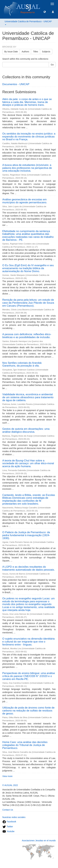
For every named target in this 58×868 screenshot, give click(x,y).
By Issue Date (11, 52)
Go (52, 65)
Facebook (9, 822)
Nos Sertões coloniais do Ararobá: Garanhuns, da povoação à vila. (22, 364)
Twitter (8, 827)
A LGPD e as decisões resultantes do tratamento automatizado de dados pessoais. (29, 568)
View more (7, 776)
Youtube (8, 831)
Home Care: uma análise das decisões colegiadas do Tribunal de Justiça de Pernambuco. (25, 745)
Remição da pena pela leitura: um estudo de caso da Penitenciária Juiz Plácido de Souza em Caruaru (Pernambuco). (28, 303)
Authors (25, 52)
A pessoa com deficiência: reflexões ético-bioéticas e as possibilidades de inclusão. (27, 336)
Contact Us (8, 810)
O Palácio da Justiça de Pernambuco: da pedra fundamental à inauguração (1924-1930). (26, 535)
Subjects (46, 52)
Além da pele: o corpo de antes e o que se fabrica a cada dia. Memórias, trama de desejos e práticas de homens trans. (27, 102)
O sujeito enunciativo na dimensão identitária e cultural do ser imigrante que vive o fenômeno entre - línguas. (28, 642)
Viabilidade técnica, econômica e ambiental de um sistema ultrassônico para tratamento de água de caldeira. (28, 397)
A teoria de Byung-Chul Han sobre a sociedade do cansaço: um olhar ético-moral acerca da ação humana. (28, 463)
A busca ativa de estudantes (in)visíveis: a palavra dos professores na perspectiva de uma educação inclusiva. (27, 168)
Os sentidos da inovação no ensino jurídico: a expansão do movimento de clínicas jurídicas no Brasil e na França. (29, 137)
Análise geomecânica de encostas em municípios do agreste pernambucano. (25, 201)
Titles (35, 52)
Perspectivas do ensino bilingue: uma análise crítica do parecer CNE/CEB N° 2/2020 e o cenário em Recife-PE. (29, 676)
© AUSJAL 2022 (10, 785)
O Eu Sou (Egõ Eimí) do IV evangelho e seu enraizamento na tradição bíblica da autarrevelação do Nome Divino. (28, 268)
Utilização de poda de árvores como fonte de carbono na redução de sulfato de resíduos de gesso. (28, 711)
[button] (45, 12)
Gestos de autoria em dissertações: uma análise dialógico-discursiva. (26, 430)
